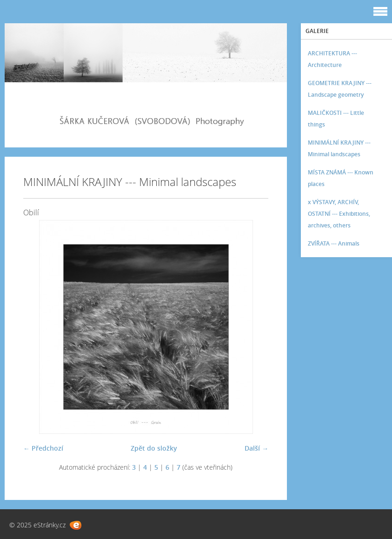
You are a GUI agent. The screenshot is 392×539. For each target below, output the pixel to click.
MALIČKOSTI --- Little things (336, 119)
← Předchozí (43, 448)
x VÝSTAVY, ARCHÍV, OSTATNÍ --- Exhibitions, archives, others (339, 214)
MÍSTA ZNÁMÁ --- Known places (341, 178)
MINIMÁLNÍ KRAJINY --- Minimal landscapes (339, 148)
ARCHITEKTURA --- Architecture (332, 59)
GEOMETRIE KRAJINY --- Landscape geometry (340, 89)
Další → (256, 448)
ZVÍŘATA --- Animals (334, 243)
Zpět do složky (154, 448)
